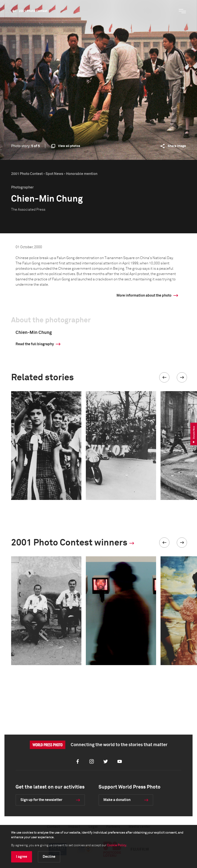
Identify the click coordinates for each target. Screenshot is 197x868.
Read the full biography (35, 344)
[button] (164, 377)
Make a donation (117, 800)
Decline (49, 857)
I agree (22, 857)
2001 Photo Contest (33, 11)
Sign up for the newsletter (41, 800)
